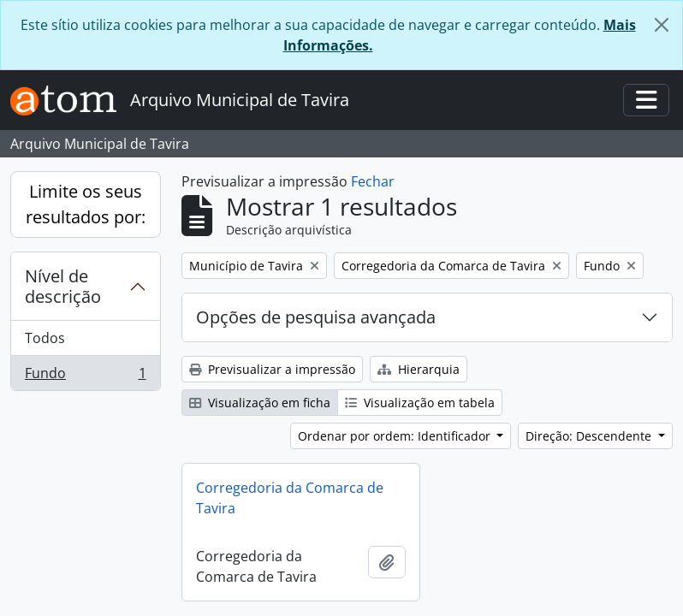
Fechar (373, 181)
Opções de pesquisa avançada (316, 317)
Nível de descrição (63, 286)
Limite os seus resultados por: (86, 204)
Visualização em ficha (260, 403)
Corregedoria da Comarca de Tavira (290, 498)
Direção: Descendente (590, 436)
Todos (45, 338)
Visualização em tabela (420, 403)
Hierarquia (419, 369)
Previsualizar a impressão (272, 369)
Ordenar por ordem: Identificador (396, 436)
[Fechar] (662, 25)
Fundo (85, 376)
